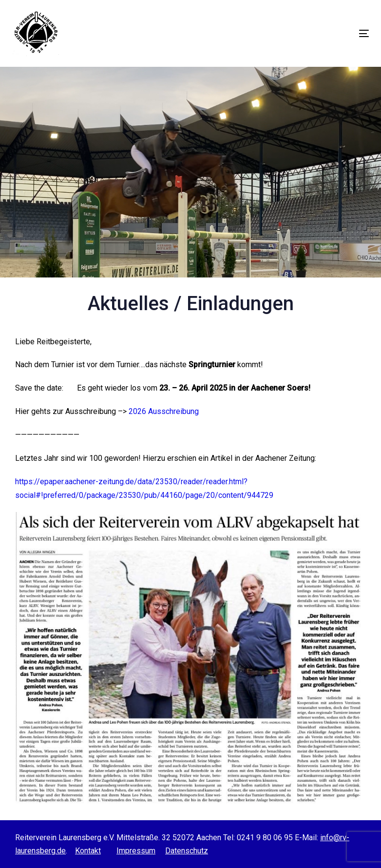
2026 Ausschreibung (164, 411)
